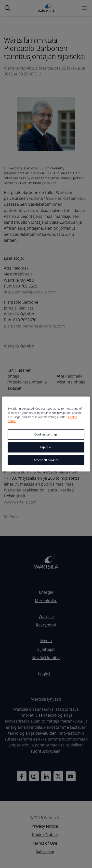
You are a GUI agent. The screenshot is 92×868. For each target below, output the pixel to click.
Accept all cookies (46, 460)
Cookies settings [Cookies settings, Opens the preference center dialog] (46, 434)
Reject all (46, 447)
